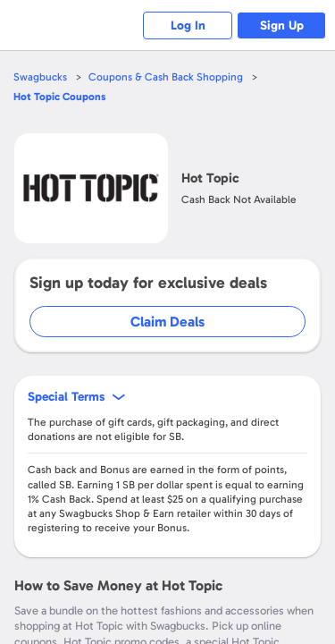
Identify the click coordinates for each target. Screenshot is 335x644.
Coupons (59, 97)
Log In (188, 25)
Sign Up (282, 25)
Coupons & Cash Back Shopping (166, 77)
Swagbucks (40, 77)
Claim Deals (167, 322)
